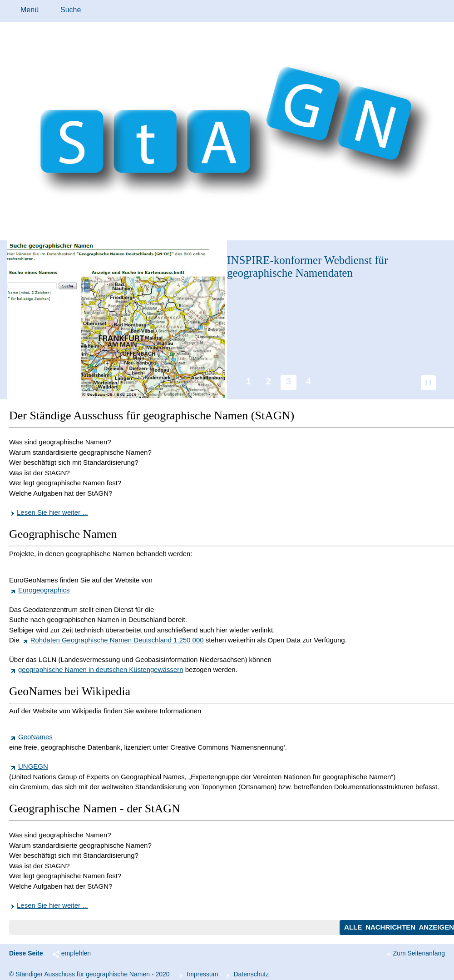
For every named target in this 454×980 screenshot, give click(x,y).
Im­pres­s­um (202, 974)
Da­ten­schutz (251, 974)
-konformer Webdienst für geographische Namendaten (307, 266)
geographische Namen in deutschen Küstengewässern (101, 669)
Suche (71, 10)
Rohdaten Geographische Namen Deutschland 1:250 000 (117, 640)
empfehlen (76, 953)
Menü (30, 10)
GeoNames (35, 737)
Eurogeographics (44, 590)
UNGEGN (33, 766)
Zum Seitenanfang (419, 953)
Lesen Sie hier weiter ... (52, 512)
